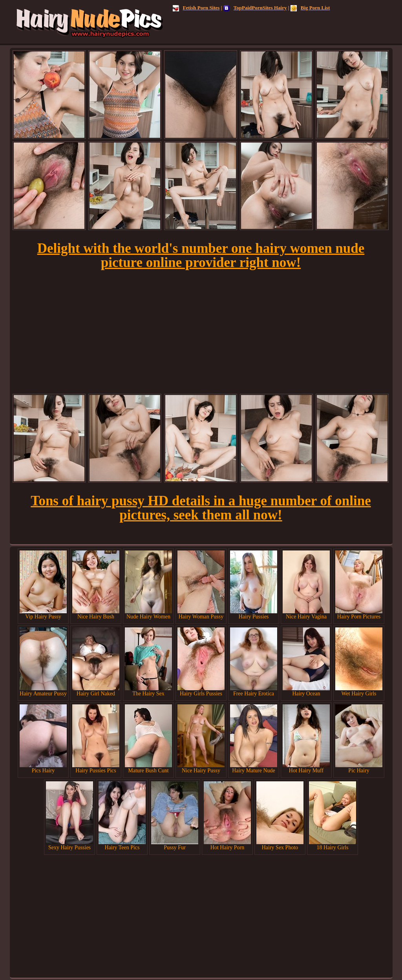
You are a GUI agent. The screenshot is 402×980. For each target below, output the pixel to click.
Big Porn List (310, 8)
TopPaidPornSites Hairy (255, 8)
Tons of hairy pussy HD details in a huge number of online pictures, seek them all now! (201, 508)
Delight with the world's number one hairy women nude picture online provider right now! (201, 255)
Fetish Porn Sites (196, 8)
